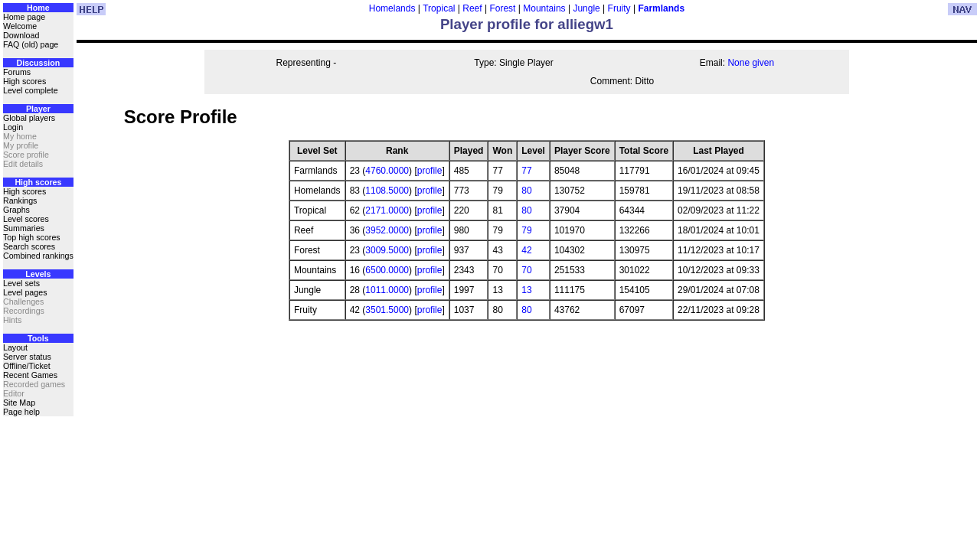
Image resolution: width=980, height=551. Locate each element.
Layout (15, 347)
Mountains (544, 8)
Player (38, 109)
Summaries (24, 228)
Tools (38, 338)
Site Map (19, 403)
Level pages (25, 292)
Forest (502, 8)
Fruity (619, 8)
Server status (27, 357)
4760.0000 (387, 171)
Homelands (392, 8)
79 (526, 230)
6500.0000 (387, 270)
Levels (38, 274)
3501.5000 (387, 310)
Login (13, 127)
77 (526, 171)
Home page (24, 17)
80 (526, 191)
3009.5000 (387, 250)
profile (430, 171)
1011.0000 (387, 290)
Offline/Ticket (27, 366)
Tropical (439, 8)
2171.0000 (387, 210)
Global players (29, 118)
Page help (21, 412)
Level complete (31, 90)
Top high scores (32, 237)
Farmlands (661, 8)
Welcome (20, 26)
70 (526, 270)
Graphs (16, 210)
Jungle (586, 8)
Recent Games (30, 375)
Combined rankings (38, 256)
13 (526, 290)
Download (21, 35)
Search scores (29, 246)
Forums (17, 72)
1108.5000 (387, 191)
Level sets (21, 283)
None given (751, 63)
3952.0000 (387, 230)
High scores (24, 81)
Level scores (26, 219)
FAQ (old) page (31, 44)
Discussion (38, 63)
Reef (472, 8)
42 (526, 250)
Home (38, 8)
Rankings (20, 201)
